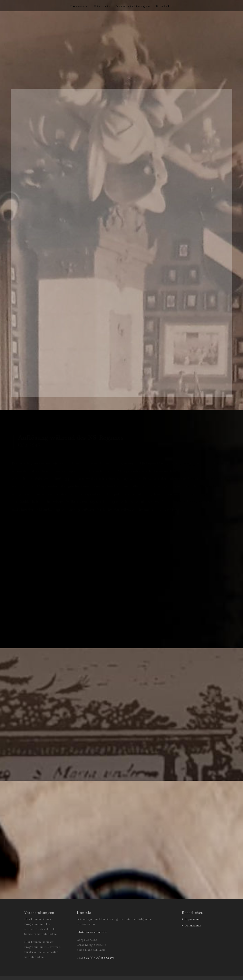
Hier (27, 919)
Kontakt (164, 6)
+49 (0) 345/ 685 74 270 (99, 958)
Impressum (192, 919)
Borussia (79, 6)
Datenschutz (193, 925)
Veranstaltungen (133, 6)
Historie (102, 6)
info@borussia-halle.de (92, 932)
